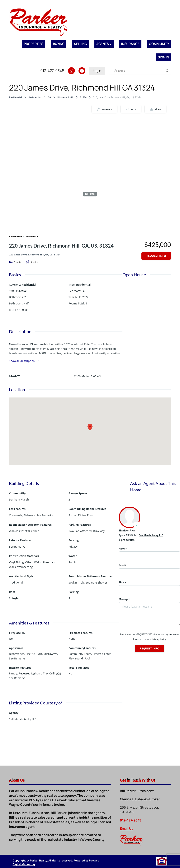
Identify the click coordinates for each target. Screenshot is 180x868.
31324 (83, 97)
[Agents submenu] (111, 44)
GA (49, 97)
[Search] (167, 71)
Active (22, 291)
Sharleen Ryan (127, 530)
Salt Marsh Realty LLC (151, 535)
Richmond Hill (65, 97)
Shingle (14, 598)
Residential (15, 97)
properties (128, 540)
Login (97, 71)
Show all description (24, 361)
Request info (156, 256)
